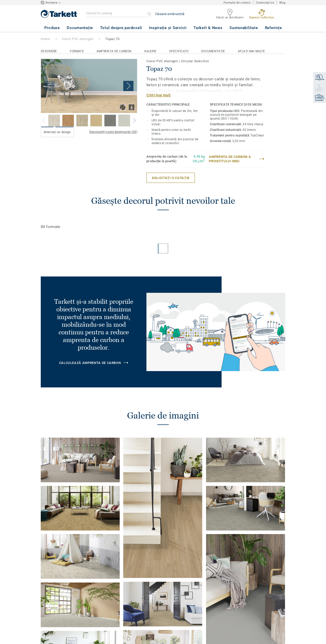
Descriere (49, 51)
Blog (282, 3)
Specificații (179, 51)
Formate (77, 51)
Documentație (213, 51)
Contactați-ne (265, 3)
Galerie (150, 51)
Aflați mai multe (252, 51)
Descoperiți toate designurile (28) (113, 132)
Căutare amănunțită (170, 14)
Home (45, 39)
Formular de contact (237, 3)
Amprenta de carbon (114, 51)
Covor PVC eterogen (78, 39)
